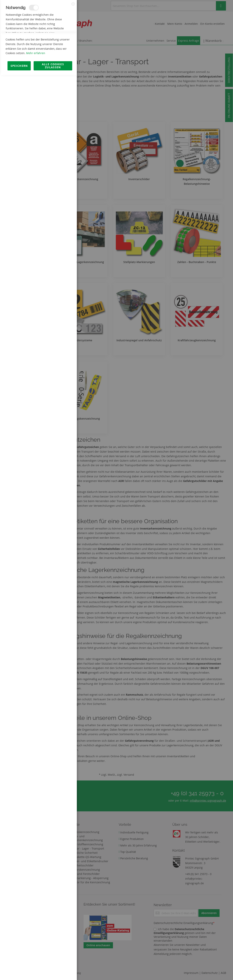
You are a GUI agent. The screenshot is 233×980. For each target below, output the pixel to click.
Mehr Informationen (60, 41)
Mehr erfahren (36, 958)
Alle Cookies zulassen (53, 971)
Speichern (19, 971)
